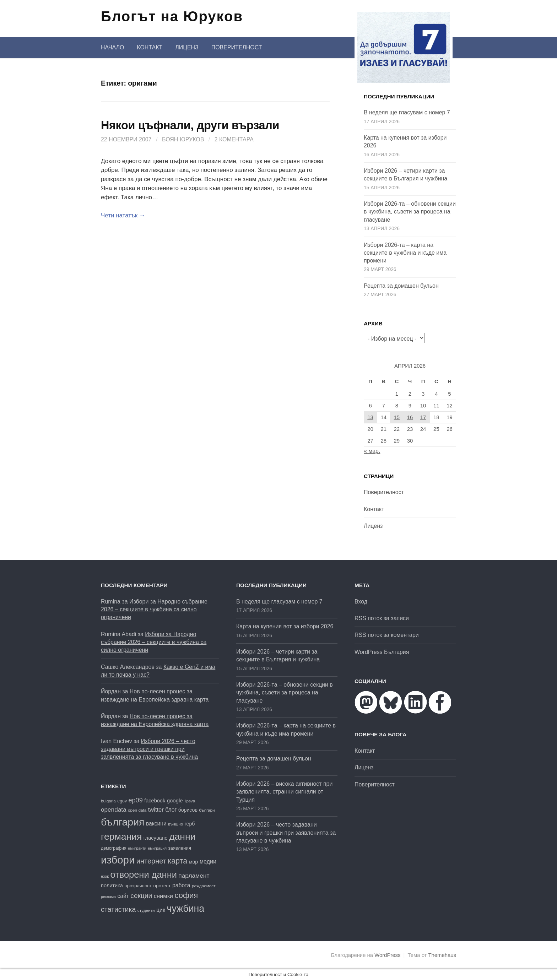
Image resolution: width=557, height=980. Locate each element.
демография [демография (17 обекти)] (114, 848)
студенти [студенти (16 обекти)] (146, 910)
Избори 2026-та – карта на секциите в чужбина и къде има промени (405, 253)
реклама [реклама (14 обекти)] (108, 897)
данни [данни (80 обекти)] (182, 836)
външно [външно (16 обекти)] (175, 824)
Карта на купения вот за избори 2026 (285, 626)
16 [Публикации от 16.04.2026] (410, 417)
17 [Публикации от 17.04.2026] (423, 417)
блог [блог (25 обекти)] (171, 810)
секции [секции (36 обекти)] (141, 896)
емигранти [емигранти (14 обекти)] (137, 848)
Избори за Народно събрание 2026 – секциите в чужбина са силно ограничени (154, 610)
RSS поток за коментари (387, 635)
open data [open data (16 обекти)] (137, 810)
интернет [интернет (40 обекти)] (151, 861)
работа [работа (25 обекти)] (181, 885)
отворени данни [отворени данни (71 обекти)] (144, 875)
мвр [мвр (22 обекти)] (194, 862)
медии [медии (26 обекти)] (208, 861)
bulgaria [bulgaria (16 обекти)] (108, 801)
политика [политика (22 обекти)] (112, 886)
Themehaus (442, 955)
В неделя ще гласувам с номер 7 (407, 112)
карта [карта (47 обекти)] (177, 861)
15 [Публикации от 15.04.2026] (397, 417)
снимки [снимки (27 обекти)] (163, 896)
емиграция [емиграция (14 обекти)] (157, 848)
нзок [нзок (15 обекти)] (105, 876)
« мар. (372, 451)
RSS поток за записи (382, 618)
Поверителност (237, 47)
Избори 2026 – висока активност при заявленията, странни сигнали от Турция (284, 792)
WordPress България (382, 652)
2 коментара (234, 139)
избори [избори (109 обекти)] (118, 860)
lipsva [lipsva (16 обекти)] (190, 801)
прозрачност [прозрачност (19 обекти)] (138, 886)
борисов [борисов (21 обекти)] (188, 810)
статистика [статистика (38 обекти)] (118, 909)
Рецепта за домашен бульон (401, 286)
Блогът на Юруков (172, 16)
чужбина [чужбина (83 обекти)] (186, 909)
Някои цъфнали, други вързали (190, 125)
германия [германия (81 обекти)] (121, 836)
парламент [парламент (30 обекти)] (194, 876)
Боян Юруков (183, 139)
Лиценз (187, 47)
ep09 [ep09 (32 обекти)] (136, 800)
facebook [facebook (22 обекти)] (155, 801)
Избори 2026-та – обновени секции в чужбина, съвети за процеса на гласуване (410, 212)
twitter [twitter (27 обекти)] (156, 810)
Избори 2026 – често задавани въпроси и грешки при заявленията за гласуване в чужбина (149, 749)
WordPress (387, 955)
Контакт (150, 47)
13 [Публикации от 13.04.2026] (370, 417)
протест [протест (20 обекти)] (162, 886)
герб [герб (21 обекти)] (190, 824)
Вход (361, 602)
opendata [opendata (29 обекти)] (114, 810)
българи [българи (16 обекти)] (207, 810)
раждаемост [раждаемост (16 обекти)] (204, 886)
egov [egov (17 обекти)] (122, 801)
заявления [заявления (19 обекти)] (179, 848)
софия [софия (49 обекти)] (186, 895)
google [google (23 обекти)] (175, 800)
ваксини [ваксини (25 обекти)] (156, 824)
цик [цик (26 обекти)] (161, 910)
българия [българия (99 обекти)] (123, 822)
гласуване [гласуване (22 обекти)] (156, 838)
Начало (112, 47)
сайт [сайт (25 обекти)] (123, 896)
